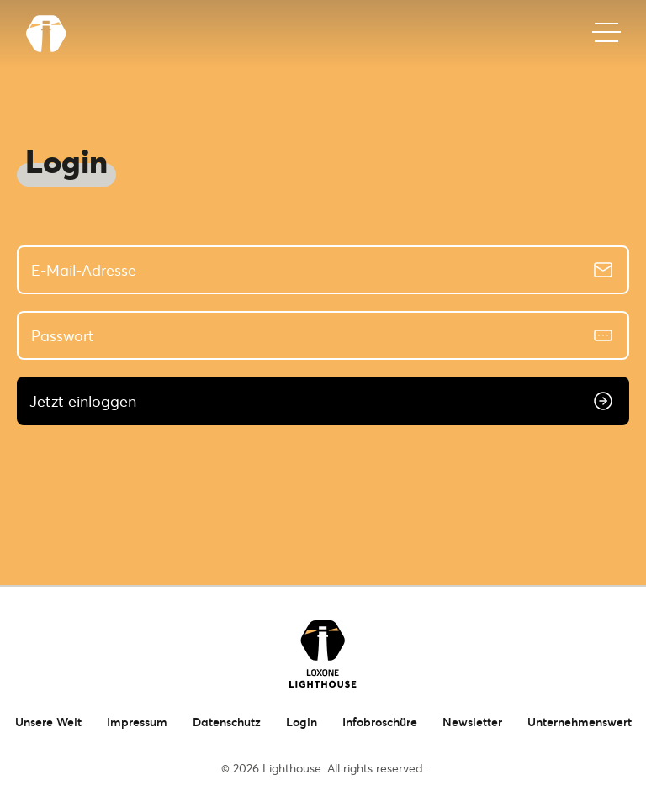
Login (302, 722)
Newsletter (472, 722)
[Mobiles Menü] (606, 34)
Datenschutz (227, 722)
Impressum (137, 722)
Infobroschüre (380, 722)
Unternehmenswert (580, 722)
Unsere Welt (48, 722)
